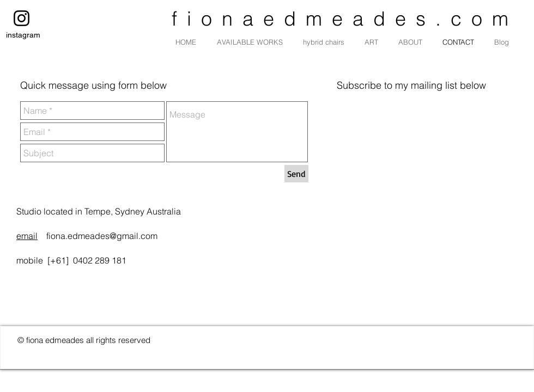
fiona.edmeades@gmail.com (102, 236)
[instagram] (22, 18)
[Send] (296, 174)
